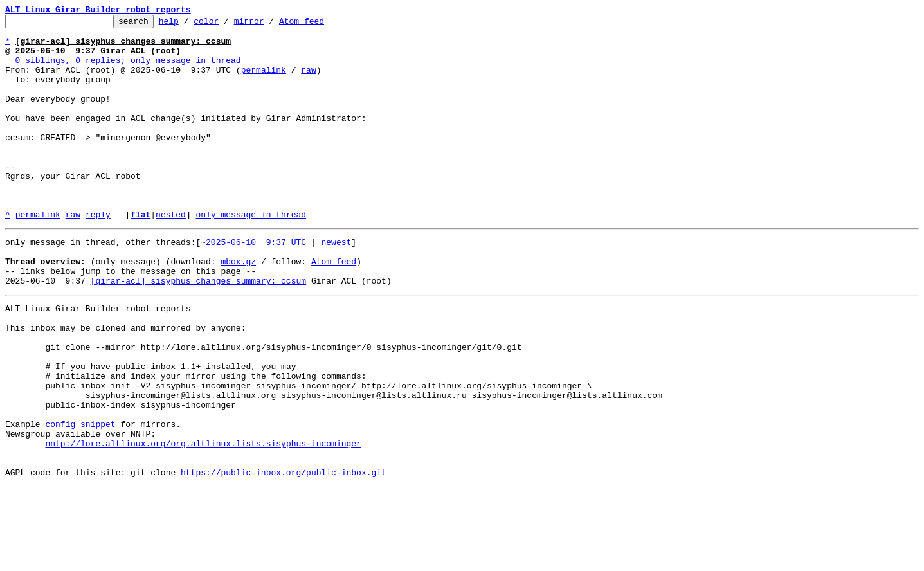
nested (171, 255)
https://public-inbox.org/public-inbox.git (284, 557)
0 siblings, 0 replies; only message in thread (128, 69)
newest (336, 284)
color (226, 24)
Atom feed (322, 24)
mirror (269, 24)
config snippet (80, 499)
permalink (264, 81)
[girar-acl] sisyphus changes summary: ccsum (198, 331)
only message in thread (251, 255)
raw (308, 81)
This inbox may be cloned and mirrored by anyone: (125, 383)
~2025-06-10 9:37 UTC (253, 284)
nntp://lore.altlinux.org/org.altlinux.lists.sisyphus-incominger (203, 522)
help (189, 24)
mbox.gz (238, 307)
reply (98, 255)
